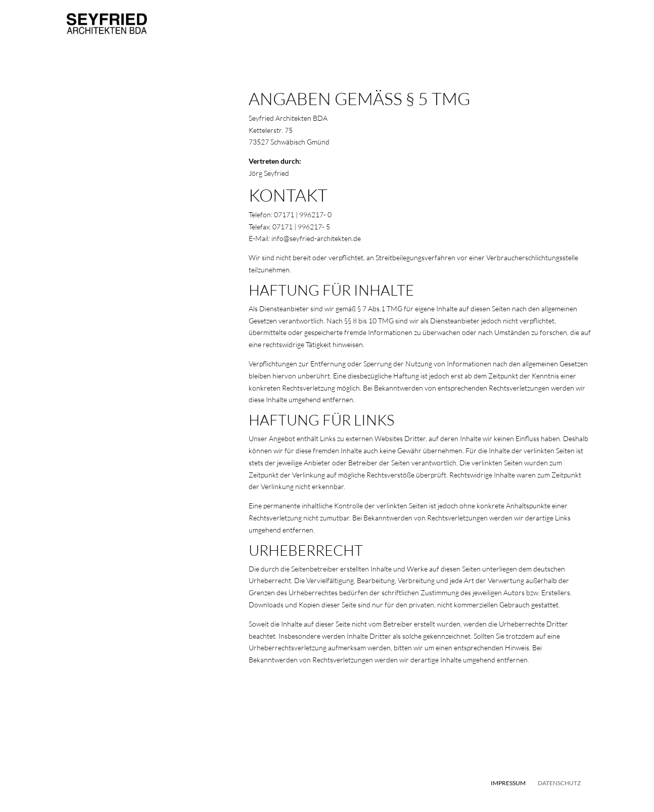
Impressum (508, 783)
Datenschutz (559, 783)
